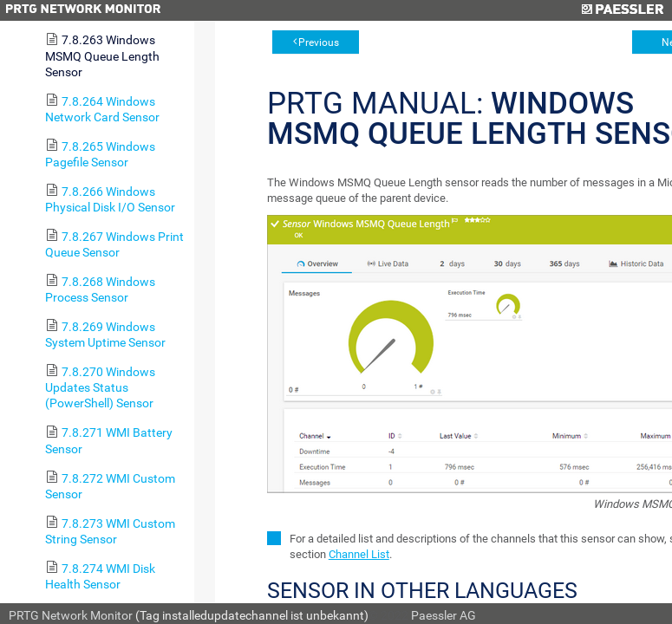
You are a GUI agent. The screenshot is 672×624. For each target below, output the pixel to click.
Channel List (359, 554)
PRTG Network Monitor (71, 615)
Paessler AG (444, 615)
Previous (319, 42)
